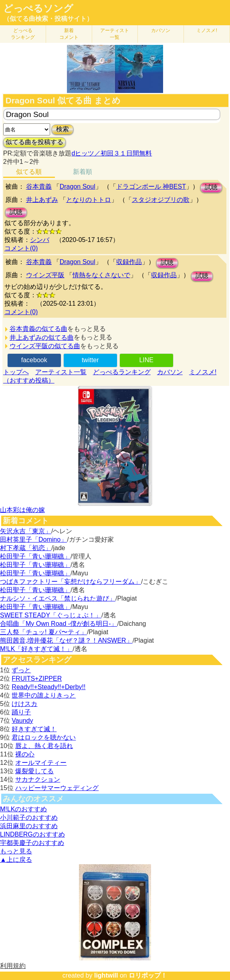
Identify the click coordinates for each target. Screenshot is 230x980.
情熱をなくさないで (101, 275)
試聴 (211, 187)
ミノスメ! (207, 30)
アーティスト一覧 (61, 372)
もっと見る (16, 851)
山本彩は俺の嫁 (22, 510)
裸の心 (25, 754)
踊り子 (21, 712)
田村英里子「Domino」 (33, 539)
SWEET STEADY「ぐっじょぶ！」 (51, 615)
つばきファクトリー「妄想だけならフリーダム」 (71, 582)
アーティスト (115, 34)
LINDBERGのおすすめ (32, 834)
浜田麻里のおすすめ (29, 826)
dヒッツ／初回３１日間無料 (112, 153)
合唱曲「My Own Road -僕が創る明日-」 (59, 624)
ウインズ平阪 (45, 275)
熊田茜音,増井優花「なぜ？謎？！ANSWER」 (66, 640)
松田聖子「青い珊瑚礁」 (35, 556)
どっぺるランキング (122, 372)
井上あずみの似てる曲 (42, 338)
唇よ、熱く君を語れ (44, 746)
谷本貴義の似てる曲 (38, 329)
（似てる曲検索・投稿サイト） (48, 19)
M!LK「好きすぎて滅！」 (36, 649)
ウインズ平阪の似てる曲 (45, 346)
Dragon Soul (78, 187)
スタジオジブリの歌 (161, 200)
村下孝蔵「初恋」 (26, 548)
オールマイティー (41, 763)
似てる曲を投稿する (34, 142)
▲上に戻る (16, 860)
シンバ (40, 240)
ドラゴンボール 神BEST (151, 187)
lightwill (106, 975)
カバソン (161, 30)
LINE (146, 360)
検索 (63, 129)
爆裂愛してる (34, 771)
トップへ (16, 372)
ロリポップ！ (148, 975)
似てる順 (29, 172)
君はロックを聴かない (44, 737)
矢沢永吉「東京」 (26, 531)
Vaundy (22, 721)
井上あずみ (42, 200)
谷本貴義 (39, 187)
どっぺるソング (38, 8)
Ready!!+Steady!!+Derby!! (48, 687)
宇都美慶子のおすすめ (32, 843)
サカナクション (38, 779)
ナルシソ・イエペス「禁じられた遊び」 (58, 598)
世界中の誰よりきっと (44, 695)
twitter (90, 360)
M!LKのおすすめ (23, 809)
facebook (34, 360)
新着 (69, 34)
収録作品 (129, 262)
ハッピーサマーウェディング (57, 788)
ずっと (21, 670)
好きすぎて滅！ (34, 729)
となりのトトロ (89, 200)
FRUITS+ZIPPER (37, 679)
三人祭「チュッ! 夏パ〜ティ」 (43, 632)
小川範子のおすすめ (29, 818)
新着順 (83, 172)
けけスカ (24, 704)
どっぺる (23, 34)
